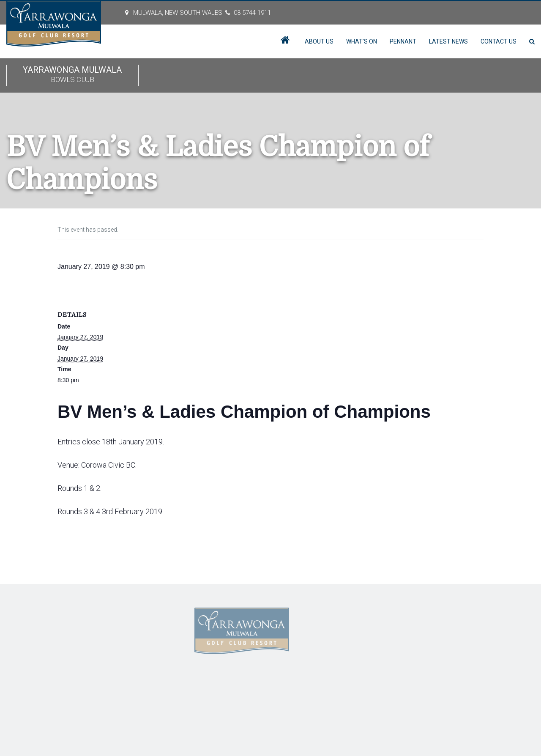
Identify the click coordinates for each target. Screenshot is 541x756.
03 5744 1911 (252, 13)
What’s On (362, 41)
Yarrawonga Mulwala (72, 75)
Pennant (403, 41)
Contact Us (499, 41)
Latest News (448, 41)
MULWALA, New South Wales (178, 13)
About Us (319, 41)
